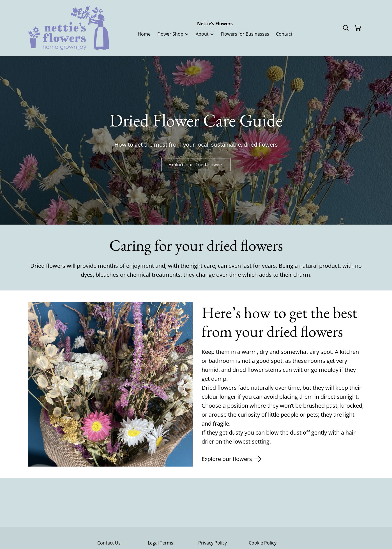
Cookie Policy (263, 543)
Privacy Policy (213, 543)
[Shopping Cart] (358, 28)
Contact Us (109, 543)
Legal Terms (161, 543)
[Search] (346, 28)
